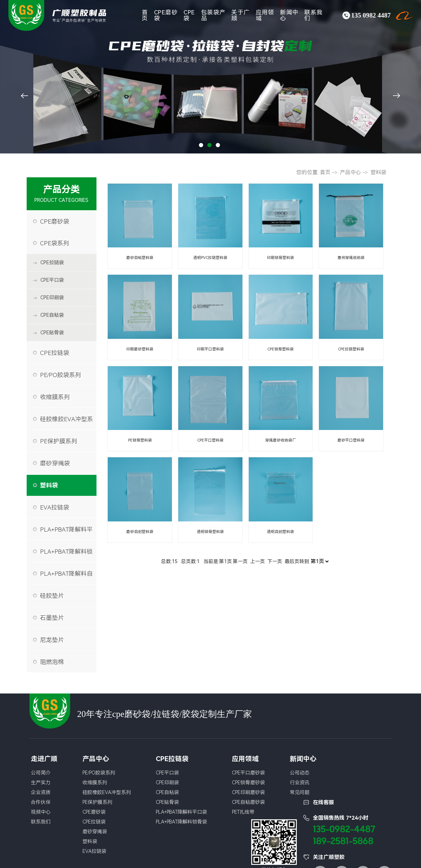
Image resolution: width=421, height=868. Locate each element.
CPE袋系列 (55, 243)
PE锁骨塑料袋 (140, 440)
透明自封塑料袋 (280, 532)
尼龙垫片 (52, 640)
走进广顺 (44, 759)
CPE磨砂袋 (166, 15)
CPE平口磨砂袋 (248, 773)
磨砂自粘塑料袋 (140, 258)
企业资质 (41, 792)
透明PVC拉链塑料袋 (210, 258)
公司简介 (41, 773)
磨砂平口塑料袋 (351, 440)
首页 (145, 15)
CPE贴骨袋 (52, 333)
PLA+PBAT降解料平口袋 (66, 533)
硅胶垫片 (52, 596)
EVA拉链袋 (55, 507)
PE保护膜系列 (59, 441)
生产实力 (41, 782)
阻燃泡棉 (52, 662)
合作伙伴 (41, 802)
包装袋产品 (213, 15)
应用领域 (265, 15)
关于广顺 (240, 15)
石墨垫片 (52, 618)
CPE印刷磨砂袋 (248, 792)
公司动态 (300, 773)
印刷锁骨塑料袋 (280, 258)
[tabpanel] (210, 77)
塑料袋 (49, 485)
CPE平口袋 (52, 280)
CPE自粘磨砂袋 (248, 802)
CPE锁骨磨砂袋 (248, 782)
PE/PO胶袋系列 (61, 375)
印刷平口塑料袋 (210, 349)
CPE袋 (189, 15)
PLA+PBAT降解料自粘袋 (66, 577)
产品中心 (350, 172)
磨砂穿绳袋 (55, 463)
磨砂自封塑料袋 (140, 532)
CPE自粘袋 (52, 315)
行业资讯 (300, 782)
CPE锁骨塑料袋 (281, 349)
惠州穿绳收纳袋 (351, 258)
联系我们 (313, 15)
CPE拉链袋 (52, 262)
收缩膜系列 (55, 397)
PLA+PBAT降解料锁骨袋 (66, 555)
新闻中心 (289, 15)
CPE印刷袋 (52, 298)
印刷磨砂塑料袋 (140, 349)
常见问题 (300, 792)
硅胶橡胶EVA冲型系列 (66, 423)
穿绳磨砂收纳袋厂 (281, 440)
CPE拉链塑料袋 (351, 349)
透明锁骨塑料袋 (210, 532)
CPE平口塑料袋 (210, 440)
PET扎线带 (243, 812)
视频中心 (41, 812)
